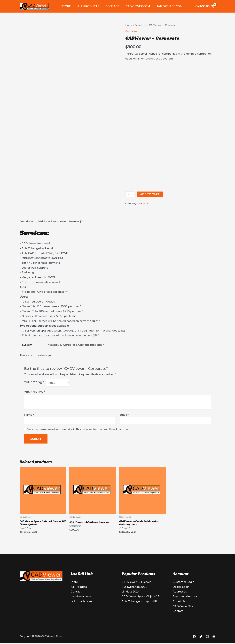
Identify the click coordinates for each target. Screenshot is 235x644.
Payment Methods (185, 599)
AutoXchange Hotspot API (139, 604)
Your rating (34, 383)
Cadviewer (141, 25)
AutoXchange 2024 (134, 589)
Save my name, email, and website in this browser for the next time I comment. (79, 431)
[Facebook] (194, 639)
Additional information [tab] (53, 223)
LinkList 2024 (131, 594)
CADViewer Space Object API (141, 599)
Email (124, 416)
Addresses (180, 594)
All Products (86, 6)
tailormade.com (164, 6)
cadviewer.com (133, 6)
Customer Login (183, 584)
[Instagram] (207, 639)
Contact (109, 6)
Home (129, 25)
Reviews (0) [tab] (79, 223)
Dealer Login (181, 589)
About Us (179, 604)
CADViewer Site (183, 609)
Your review (35, 393)
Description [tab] (27, 223)
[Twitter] (201, 639)
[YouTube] (214, 639)
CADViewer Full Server (136, 584)
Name (29, 416)
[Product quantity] (130, 195)
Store (65, 6)
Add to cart (150, 195)
